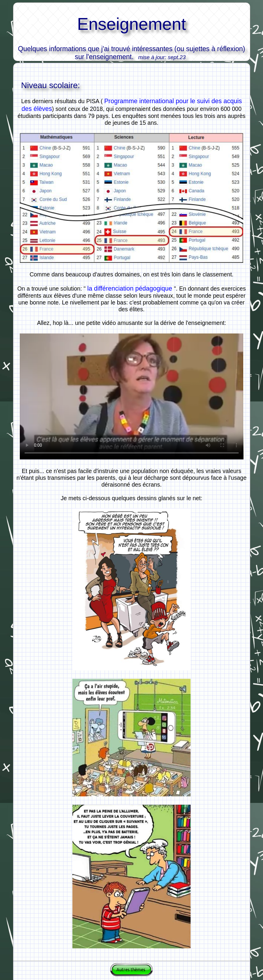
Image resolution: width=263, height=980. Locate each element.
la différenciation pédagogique (130, 288)
